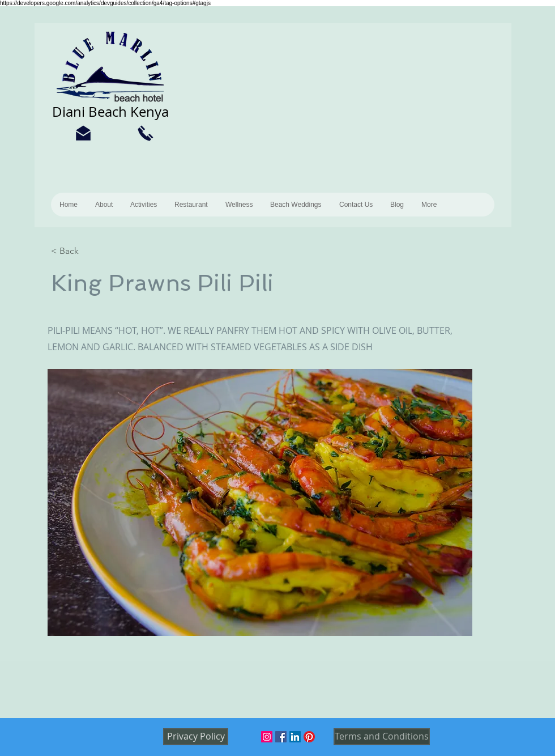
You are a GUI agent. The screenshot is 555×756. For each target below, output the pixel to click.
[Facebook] (281, 737)
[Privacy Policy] (196, 737)
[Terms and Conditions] (382, 737)
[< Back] (88, 251)
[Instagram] (267, 737)
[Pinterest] (309, 737)
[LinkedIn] (295, 737)
